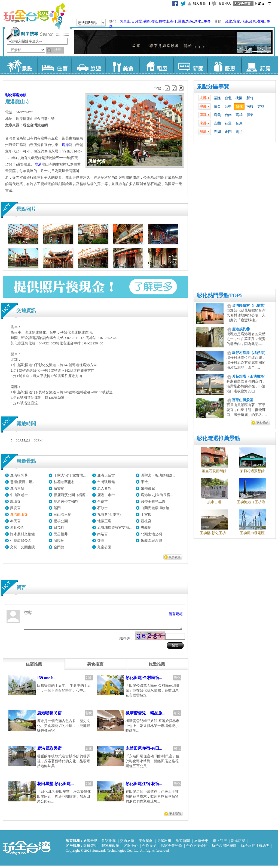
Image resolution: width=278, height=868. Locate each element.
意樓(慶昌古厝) (22, 482)
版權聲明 (90, 848)
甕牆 (101, 541)
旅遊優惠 (201, 843)
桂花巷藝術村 (64, 482)
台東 (252, 21)
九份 (190, 21)
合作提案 (149, 848)
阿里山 (125, 21)
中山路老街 (19, 495)
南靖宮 (103, 534)
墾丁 (174, 21)
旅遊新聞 (183, 843)
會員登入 (225, 4)
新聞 (190, 65)
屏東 (250, 115)
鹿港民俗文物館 (66, 501)
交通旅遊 (127, 843)
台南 (228, 115)
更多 (207, 21)
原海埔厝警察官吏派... (114, 528)
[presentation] (34, 667)
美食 (122, 65)
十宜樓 (146, 514)
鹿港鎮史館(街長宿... (157, 495)
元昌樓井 (61, 534)
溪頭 (146, 21)
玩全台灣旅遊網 (34, 16)
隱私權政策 (110, 848)
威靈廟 (59, 488)
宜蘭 (237, 21)
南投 (250, 106)
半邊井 (146, 482)
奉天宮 (15, 521)
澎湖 (260, 21)
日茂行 (59, 528)
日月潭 (137, 21)
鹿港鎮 (21, 95)
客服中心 (131, 848)
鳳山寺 (15, 501)
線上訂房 (220, 843)
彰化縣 (10, 95)
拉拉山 (164, 21)
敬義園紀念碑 (151, 541)
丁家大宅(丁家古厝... (70, 475)
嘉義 (217, 115)
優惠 (224, 65)
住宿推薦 (109, 843)
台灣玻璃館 (106, 482)
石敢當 (103, 508)
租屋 (156, 65)
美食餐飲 (146, 843)
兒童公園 (104, 547)
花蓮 (245, 21)
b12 (168, 88)
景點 (20, 65)
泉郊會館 (148, 488)
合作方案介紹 (197, 848)
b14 (181, 88)
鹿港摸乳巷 (19, 475)
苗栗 (217, 106)
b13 (175, 88)
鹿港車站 (17, 488)
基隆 (217, 98)
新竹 (250, 98)
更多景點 (262, 423)
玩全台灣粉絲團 (224, 848)
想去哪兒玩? (88, 23)
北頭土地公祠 (151, 534)
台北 (228, 21)
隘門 (57, 508)
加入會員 (199, 4)
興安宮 (15, 508)
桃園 (239, 98)
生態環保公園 (21, 541)
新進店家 (238, 843)
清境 (154, 21)
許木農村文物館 (22, 534)
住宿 (54, 65)
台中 (228, 106)
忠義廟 (146, 528)
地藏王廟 (104, 521)
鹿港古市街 (106, 495)
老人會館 (104, 488)
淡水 (198, 21)
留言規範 (176, 614)
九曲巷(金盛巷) (109, 514)
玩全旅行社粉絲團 (255, 848)
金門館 (59, 547)
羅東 (182, 21)
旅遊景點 (90, 843)
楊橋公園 (61, 521)
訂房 (258, 65)
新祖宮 (146, 521)
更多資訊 (175, 557)
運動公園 (17, 528)
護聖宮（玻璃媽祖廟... (158, 475)
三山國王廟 (62, 514)
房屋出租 (164, 843)
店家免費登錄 (171, 848)
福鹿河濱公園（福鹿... (71, 495)
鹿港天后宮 (106, 475)
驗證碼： (127, 641)
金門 (228, 132)
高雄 (239, 115)
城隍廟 (59, 541)
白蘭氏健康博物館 (155, 508)
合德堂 (103, 501)
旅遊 (88, 65)
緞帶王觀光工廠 (153, 501)
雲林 (261, 106)
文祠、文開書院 (22, 547)
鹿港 (65, 145)
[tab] (34, 667)
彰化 (239, 106)
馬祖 (239, 132)
